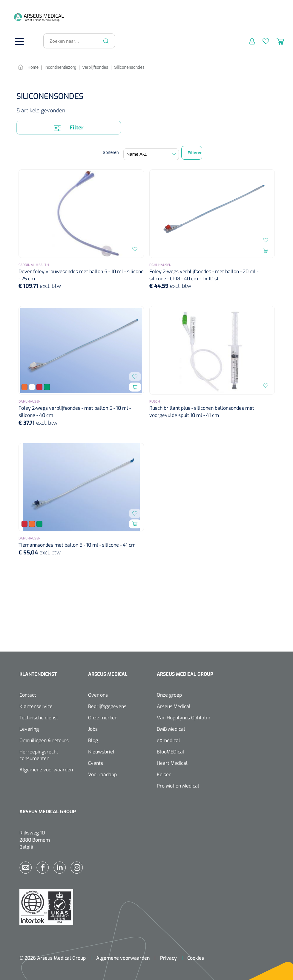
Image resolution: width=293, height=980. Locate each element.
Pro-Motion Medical (178, 785)
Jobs (93, 728)
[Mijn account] (248, 40)
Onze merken (103, 717)
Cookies (196, 957)
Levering (29, 728)
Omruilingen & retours (44, 739)
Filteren (195, 152)
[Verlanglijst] (262, 40)
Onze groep (169, 694)
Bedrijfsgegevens (107, 705)
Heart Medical (172, 762)
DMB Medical (171, 728)
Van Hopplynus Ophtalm (184, 717)
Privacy (168, 957)
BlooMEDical (171, 751)
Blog (93, 739)
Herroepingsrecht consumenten (39, 754)
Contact (28, 694)
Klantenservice (36, 705)
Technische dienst (39, 717)
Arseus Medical (174, 705)
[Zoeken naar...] (77, 40)
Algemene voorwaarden (46, 769)
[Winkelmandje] (277, 40)
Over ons (98, 694)
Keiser (164, 773)
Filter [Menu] (69, 126)
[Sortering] (151, 153)
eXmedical (168, 739)
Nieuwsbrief (101, 751)
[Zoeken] (106, 40)
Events (96, 762)
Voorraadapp (102, 773)
